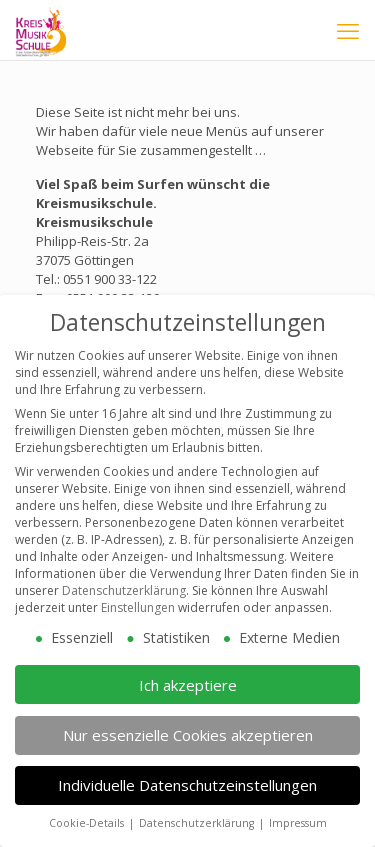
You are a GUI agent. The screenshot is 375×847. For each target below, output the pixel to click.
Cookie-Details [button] (88, 810)
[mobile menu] (348, 30)
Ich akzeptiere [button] (188, 671)
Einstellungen (138, 594)
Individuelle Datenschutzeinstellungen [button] (187, 772)
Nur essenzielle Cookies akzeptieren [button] (188, 721)
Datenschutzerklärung (124, 577)
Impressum (298, 810)
